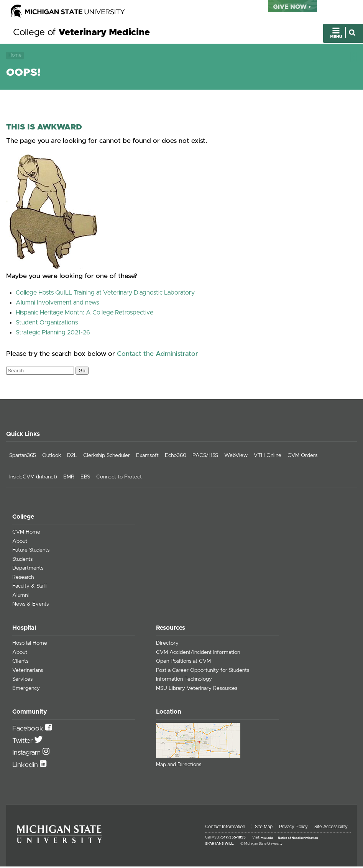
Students (22, 561)
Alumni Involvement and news (57, 305)
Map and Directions (179, 766)
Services (22, 681)
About (20, 543)
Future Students (31, 552)
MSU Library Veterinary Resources (197, 690)
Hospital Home (30, 645)
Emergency (26, 690)
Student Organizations (47, 324)
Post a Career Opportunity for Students (203, 672)
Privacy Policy (293, 829)
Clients (20, 663)
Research (23, 579)
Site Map (264, 829)
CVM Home (26, 534)
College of (81, 34)
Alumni (21, 597)
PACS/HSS (205, 457)
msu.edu (267, 840)
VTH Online (268, 457)
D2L (72, 457)
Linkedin (26, 766)
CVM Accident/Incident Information (198, 654)
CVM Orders (302, 457)
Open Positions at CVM (183, 663)
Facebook (29, 730)
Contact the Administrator (158, 355)
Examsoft (147, 457)
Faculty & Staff (30, 588)
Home (15, 56)
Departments (28, 570)
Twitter (23, 742)
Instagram (27, 755)
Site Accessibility (331, 829)
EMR (69, 479)
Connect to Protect (119, 479)
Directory (167, 645)
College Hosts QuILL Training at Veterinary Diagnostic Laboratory (105, 295)
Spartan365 (23, 457)
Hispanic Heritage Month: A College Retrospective (85, 314)
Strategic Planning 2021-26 (53, 334)
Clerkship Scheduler (107, 457)
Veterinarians (28, 672)
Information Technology (184, 681)
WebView (236, 457)
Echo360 (176, 457)
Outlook (52, 457)
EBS (85, 479)
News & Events (30, 606)
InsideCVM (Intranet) (33, 479)
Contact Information (225, 829)
